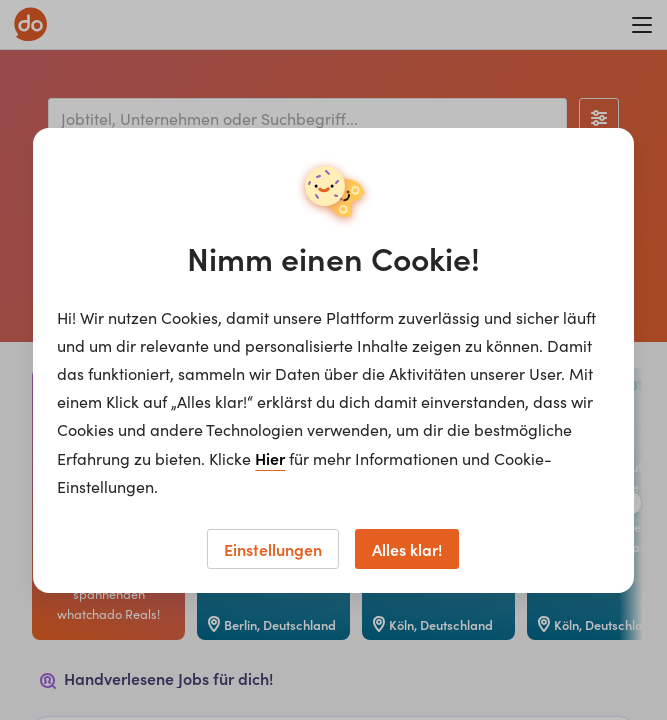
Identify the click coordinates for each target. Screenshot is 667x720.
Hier (270, 458)
